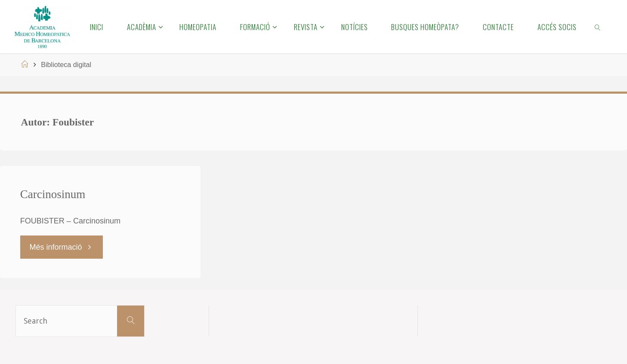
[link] (598, 27)
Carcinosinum (53, 194)
